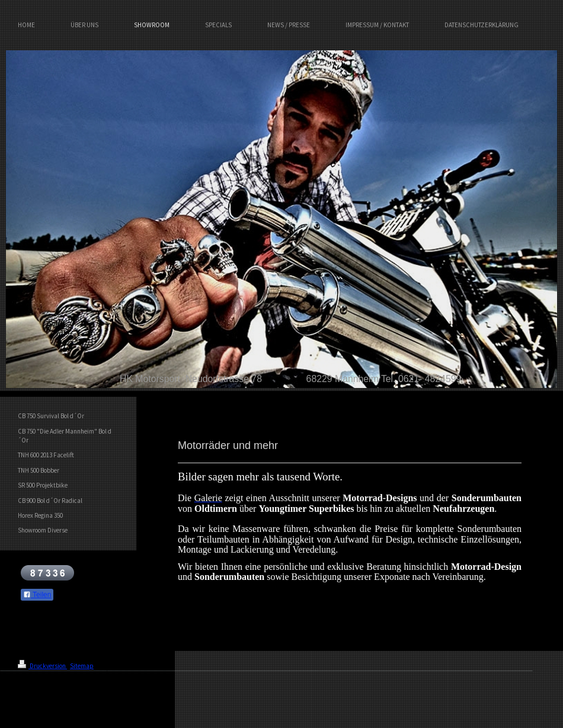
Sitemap (82, 666)
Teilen (37, 595)
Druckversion (42, 666)
